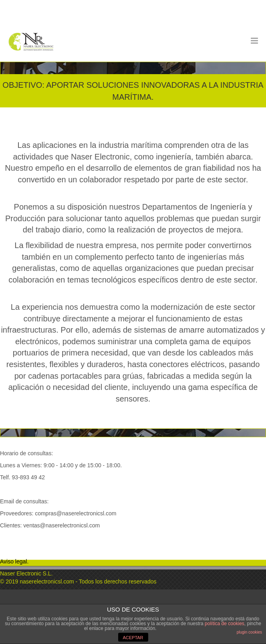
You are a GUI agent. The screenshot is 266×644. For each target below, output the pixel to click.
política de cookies (225, 624)
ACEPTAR (133, 638)
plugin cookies (249, 632)
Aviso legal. (14, 561)
